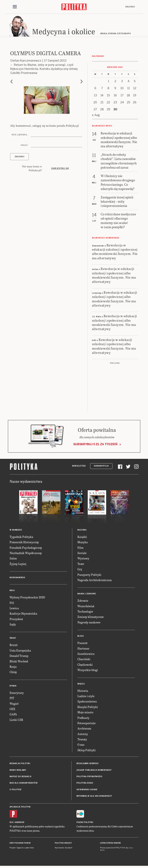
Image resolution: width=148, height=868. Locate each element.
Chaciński (84, 660)
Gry (80, 570)
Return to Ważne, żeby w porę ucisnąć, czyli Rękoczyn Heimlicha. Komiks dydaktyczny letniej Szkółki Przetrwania (44, 70)
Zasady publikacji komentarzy (94, 771)
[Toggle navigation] (15, 7)
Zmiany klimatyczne (91, 618)
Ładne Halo (29, 849)
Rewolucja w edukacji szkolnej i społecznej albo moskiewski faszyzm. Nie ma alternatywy (115, 253)
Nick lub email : (20, 136)
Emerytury (17, 694)
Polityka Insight (63, 844)
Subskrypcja (101, 467)
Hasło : (25, 146)
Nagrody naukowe (89, 623)
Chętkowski (85, 666)
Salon (13, 559)
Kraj (12, 592)
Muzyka (83, 543)
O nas (81, 746)
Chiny (13, 673)
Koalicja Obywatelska (23, 614)
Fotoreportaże (87, 724)
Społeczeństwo (87, 702)
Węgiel (14, 705)
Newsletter (79, 467)
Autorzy (83, 735)
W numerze (16, 531)
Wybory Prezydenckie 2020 (27, 598)
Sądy (13, 625)
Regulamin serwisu (88, 765)
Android (20, 823)
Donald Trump (19, 657)
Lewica (14, 609)
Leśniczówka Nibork (110, 844)
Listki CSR (16, 721)
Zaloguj (130, 7)
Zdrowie (83, 602)
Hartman (83, 649)
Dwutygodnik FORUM (20, 844)
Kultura (82, 531)
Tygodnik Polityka (21, 538)
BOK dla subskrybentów (24, 784)
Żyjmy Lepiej (18, 565)
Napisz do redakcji (20, 778)
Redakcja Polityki (20, 765)
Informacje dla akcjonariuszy (94, 797)
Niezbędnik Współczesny (26, 554)
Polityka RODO (85, 784)
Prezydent (16, 620)
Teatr (81, 565)
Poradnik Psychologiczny (26, 549)
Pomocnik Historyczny (24, 543)
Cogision (20, 849)
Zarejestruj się (60, 169)
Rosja (13, 668)
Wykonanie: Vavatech (64, 849)
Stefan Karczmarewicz (26, 62)
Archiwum (84, 729)
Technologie (85, 612)
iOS (11, 823)
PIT (12, 699)
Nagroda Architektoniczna (95, 581)
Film (80, 549)
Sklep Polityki (87, 751)
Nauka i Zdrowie (87, 595)
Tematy (82, 740)
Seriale (82, 554)
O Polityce (16, 791)
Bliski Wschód (19, 662)
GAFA (13, 715)
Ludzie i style (86, 697)
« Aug (96, 116)
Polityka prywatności (89, 778)
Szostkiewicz (86, 655)
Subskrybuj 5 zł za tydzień (95, 445)
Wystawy (83, 559)
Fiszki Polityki (85, 823)
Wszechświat (86, 607)
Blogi (81, 637)
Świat (13, 639)
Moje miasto (85, 713)
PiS (12, 604)
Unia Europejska (20, 651)
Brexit (14, 646)
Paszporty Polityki (89, 576)
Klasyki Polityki (88, 708)
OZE (12, 710)
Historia (83, 692)
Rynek (13, 687)
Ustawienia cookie (87, 791)
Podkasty (83, 719)
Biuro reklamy (18, 771)
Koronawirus (17, 579)
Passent (82, 644)
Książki (82, 538)
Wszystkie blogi (88, 671)
